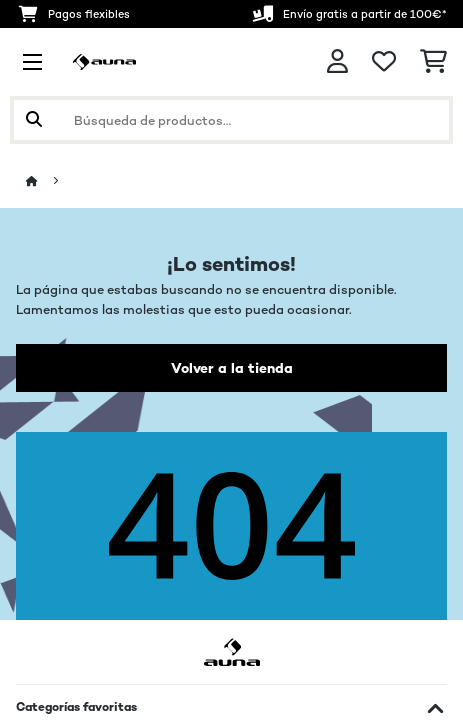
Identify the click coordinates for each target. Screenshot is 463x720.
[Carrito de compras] (433, 62)
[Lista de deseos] (384, 62)
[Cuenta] (337, 61)
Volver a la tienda (232, 368)
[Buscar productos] (231, 120)
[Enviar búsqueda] (34, 120)
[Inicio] (50, 181)
